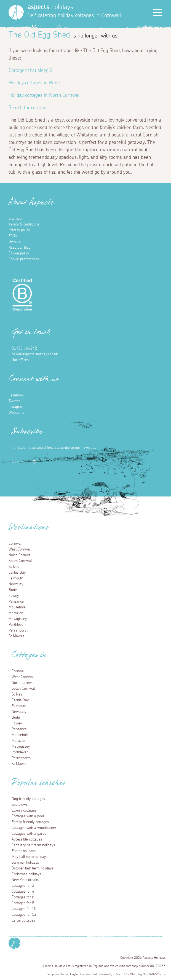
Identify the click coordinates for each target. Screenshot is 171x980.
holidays (50, 7)
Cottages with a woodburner (34, 828)
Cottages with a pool (28, 816)
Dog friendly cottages (28, 799)
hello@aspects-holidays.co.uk (35, 354)
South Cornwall (21, 561)
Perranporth (18, 630)
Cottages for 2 (23, 886)
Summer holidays (25, 863)
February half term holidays (33, 845)
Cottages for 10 (24, 909)
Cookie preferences (24, 259)
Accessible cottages (27, 839)
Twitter (14, 401)
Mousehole (17, 607)
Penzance (16, 602)
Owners (15, 242)
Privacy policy (19, 230)
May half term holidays (30, 857)
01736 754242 (24, 348)
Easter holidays (24, 851)
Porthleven (17, 625)
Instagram (16, 407)
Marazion (16, 613)
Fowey (14, 596)
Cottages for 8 (23, 903)
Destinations (29, 529)
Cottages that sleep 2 (31, 71)
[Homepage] (16, 12)
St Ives (14, 567)
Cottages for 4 (23, 892)
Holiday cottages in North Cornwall (45, 95)
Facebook (16, 395)
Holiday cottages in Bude (34, 83)
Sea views (20, 805)
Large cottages (23, 920)
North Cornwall (20, 555)
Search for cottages (29, 108)
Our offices (20, 360)
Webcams (16, 413)
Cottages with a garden (30, 834)
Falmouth (16, 578)
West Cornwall (20, 549)
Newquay (16, 584)
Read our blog (20, 248)
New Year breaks (25, 880)
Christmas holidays (26, 874)
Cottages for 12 (24, 915)
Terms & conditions (24, 224)
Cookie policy (19, 253)
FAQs (13, 236)
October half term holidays (32, 868)
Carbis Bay (17, 573)
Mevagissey (18, 619)
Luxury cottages (24, 810)
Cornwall (15, 544)
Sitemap (15, 219)
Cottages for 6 (23, 897)
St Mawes (16, 636)
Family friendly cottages (30, 822)
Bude (13, 590)
